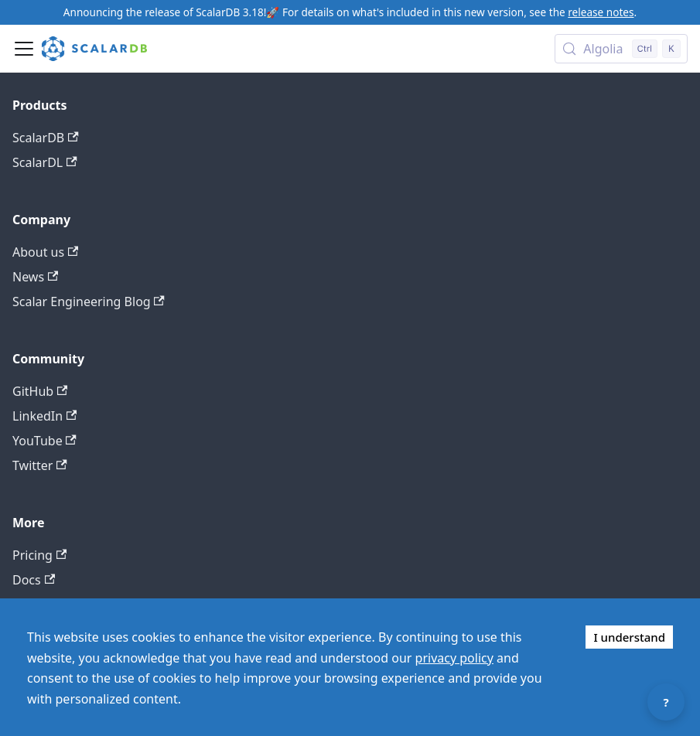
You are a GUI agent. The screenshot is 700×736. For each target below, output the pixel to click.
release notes (601, 12)
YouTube (44, 441)
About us (45, 252)
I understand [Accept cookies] (629, 637)
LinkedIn (44, 416)
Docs (34, 580)
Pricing (39, 555)
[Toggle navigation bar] (24, 49)
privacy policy (454, 658)
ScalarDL (45, 162)
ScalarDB (46, 138)
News (35, 277)
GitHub (40, 391)
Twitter (40, 465)
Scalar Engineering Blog (89, 302)
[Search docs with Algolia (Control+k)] (621, 49)
